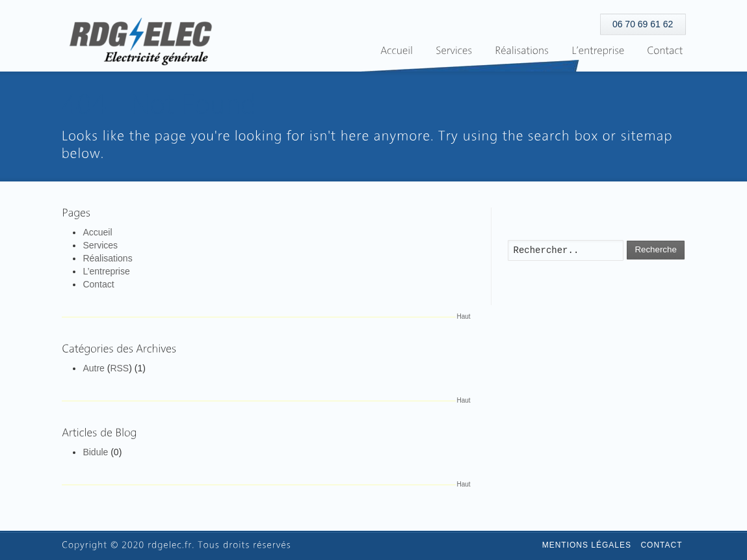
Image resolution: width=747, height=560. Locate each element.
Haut (464, 316)
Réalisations (107, 258)
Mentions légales (587, 545)
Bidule (95, 452)
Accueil (97, 232)
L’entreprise (106, 271)
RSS (119, 368)
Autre (93, 368)
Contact (98, 284)
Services (100, 245)
